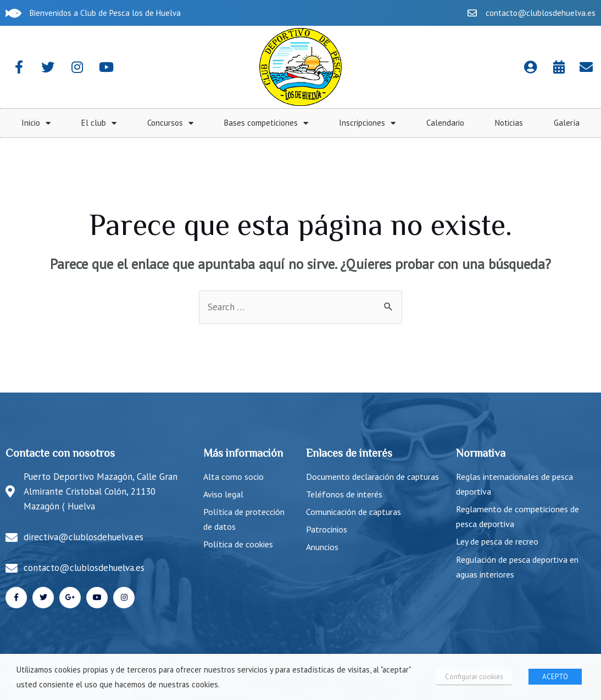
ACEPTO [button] (555, 677)
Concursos (370, 123)
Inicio (236, 123)
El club (299, 123)
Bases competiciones (466, 123)
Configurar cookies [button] (474, 677)
